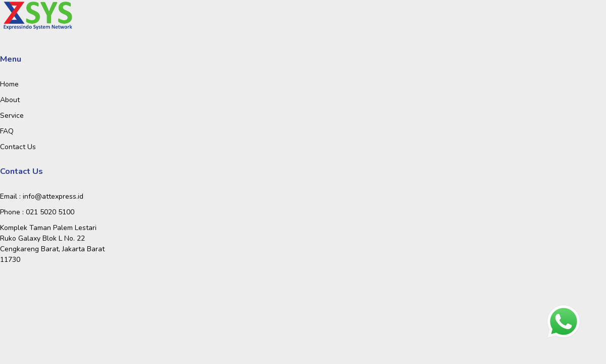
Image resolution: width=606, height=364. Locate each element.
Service (12, 116)
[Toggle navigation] (58, 16)
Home (9, 84)
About (10, 100)
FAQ (7, 131)
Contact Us (18, 147)
